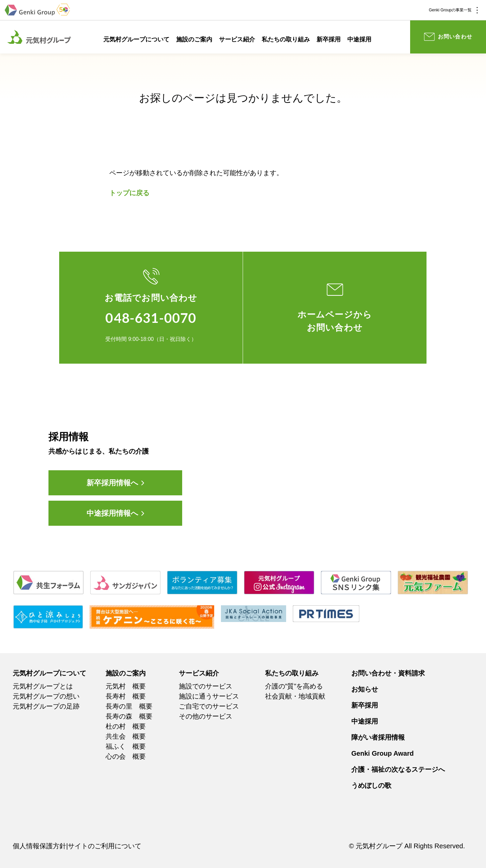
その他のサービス (206, 716)
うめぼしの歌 (371, 785)
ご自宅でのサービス (209, 706)
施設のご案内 (194, 39)
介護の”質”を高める (294, 686)
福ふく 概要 (126, 746)
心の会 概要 (126, 756)
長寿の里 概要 (129, 706)
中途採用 (359, 39)
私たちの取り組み (286, 39)
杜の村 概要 (126, 726)
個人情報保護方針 (39, 846)
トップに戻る (129, 193)
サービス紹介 (237, 39)
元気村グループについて (136, 39)
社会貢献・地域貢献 (295, 696)
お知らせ (365, 689)
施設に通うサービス (209, 696)
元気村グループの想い (46, 696)
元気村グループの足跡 (46, 706)
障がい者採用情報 (378, 737)
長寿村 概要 (126, 696)
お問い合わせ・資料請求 (388, 673)
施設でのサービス (206, 686)
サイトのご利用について (105, 846)
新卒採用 (329, 39)
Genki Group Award (383, 753)
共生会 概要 (126, 736)
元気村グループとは (43, 686)
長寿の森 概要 (129, 716)
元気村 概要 (126, 686)
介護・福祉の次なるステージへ (398, 769)
